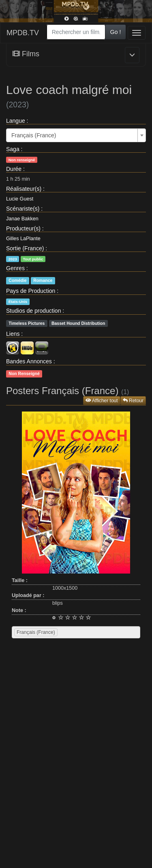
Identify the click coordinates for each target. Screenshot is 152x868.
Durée (14, 169)
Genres (15, 268)
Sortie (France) (25, 248)
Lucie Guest (20, 199)
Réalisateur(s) (24, 189)
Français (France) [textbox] (34, 135)
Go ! (116, 32)
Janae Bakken (22, 219)
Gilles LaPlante (23, 239)
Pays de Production (31, 291)
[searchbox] (70, 632)
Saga (13, 149)
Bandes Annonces (29, 361)
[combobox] (76, 32)
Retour (133, 401)
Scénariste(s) (23, 209)
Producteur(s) (23, 228)
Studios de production (33, 311)
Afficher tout (102, 401)
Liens (13, 334)
